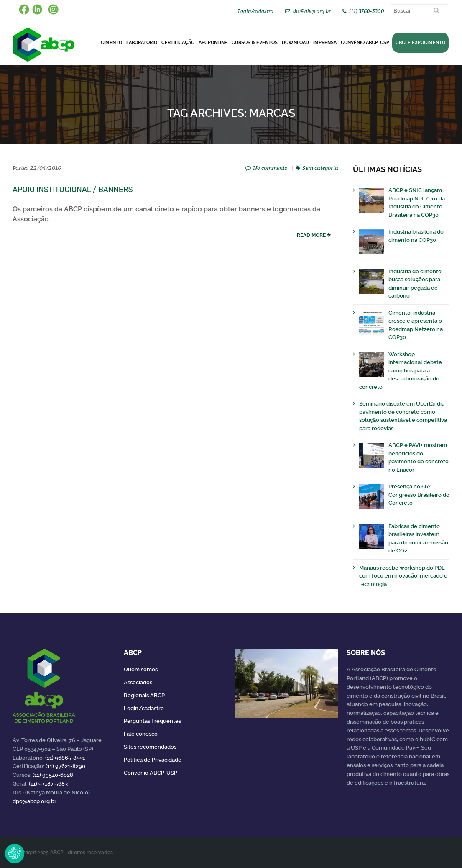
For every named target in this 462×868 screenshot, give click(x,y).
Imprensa (325, 42)
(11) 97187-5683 (48, 784)
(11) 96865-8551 (65, 758)
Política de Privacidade (153, 760)
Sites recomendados (150, 747)
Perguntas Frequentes (152, 721)
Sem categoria (320, 168)
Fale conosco (141, 734)
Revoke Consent (15, 853)
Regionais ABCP (144, 695)
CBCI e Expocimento (420, 42)
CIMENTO (111, 42)
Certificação (178, 42)
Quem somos (141, 669)
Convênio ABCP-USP (365, 42)
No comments (270, 168)
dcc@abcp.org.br (312, 11)
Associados (138, 682)
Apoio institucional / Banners (73, 190)
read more (311, 235)
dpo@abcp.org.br (34, 801)
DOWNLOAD (295, 42)
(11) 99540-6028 (53, 775)
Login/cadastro (256, 11)
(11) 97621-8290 (65, 766)
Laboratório (142, 42)
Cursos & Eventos (255, 42)
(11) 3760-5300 (367, 11)
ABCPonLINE (213, 42)
